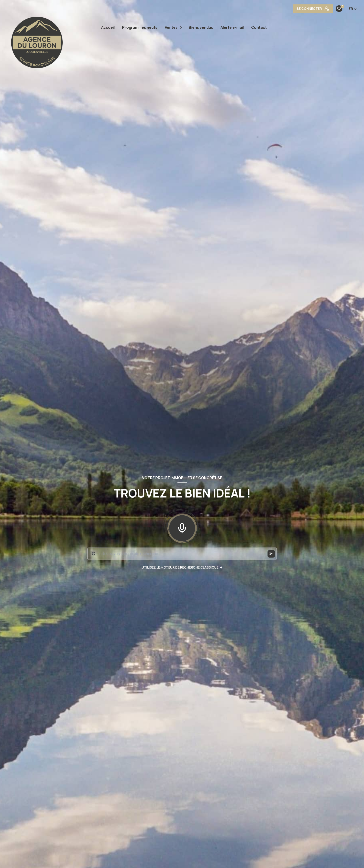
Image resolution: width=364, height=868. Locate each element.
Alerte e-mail (232, 27)
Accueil (108, 27)
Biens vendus (201, 27)
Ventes (171, 27)
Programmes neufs (140, 27)
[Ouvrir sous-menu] (181, 28)
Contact (259, 27)
